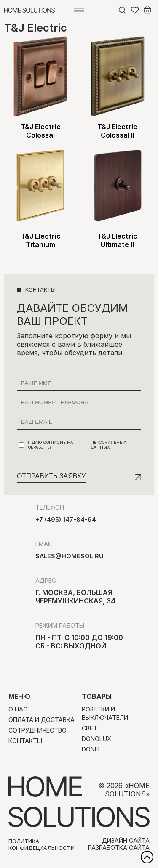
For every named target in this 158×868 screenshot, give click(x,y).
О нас (18, 709)
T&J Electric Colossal (41, 131)
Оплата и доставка (42, 720)
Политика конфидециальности (42, 844)
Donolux (96, 739)
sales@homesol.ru (70, 556)
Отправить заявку (51, 476)
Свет (90, 728)
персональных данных (108, 445)
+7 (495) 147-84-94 (66, 519)
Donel (92, 749)
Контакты (25, 741)
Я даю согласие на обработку (80, 445)
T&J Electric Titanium (41, 240)
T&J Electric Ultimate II (117, 240)
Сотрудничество (37, 730)
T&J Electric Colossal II (117, 131)
